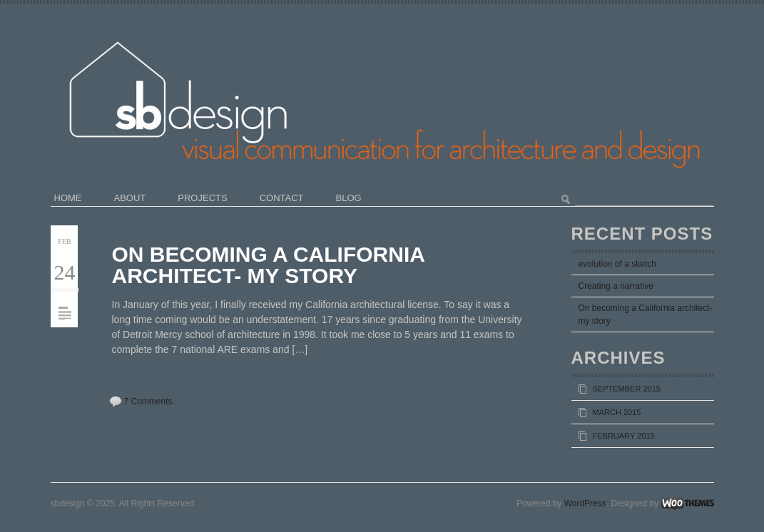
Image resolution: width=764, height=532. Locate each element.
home (68, 198)
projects (202, 198)
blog (349, 198)
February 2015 (624, 436)
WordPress (585, 503)
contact (282, 198)
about (130, 198)
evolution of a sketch (617, 264)
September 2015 (627, 389)
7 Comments (148, 401)
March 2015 (617, 412)
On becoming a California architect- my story (268, 265)
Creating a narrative (616, 286)
